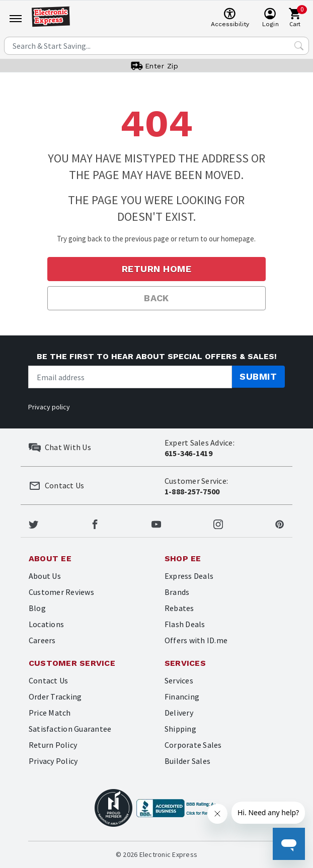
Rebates (179, 608)
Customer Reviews (61, 592)
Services (179, 680)
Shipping (180, 729)
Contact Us (48, 680)
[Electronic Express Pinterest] (280, 523)
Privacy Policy (53, 761)
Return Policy (53, 745)
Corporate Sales (193, 745)
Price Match (50, 713)
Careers (42, 640)
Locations (46, 624)
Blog (37, 608)
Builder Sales (187, 761)
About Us (45, 576)
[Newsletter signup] (130, 377)
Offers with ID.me (196, 640)
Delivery (179, 713)
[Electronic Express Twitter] (33, 523)
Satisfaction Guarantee (70, 729)
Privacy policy (49, 407)
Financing (182, 697)
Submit (258, 376)
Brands (177, 592)
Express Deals (189, 576)
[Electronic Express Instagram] (218, 523)
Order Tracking (55, 697)
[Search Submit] (299, 46)
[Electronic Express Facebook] (95, 523)
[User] (270, 18)
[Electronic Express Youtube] (156, 523)
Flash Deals (185, 624)
